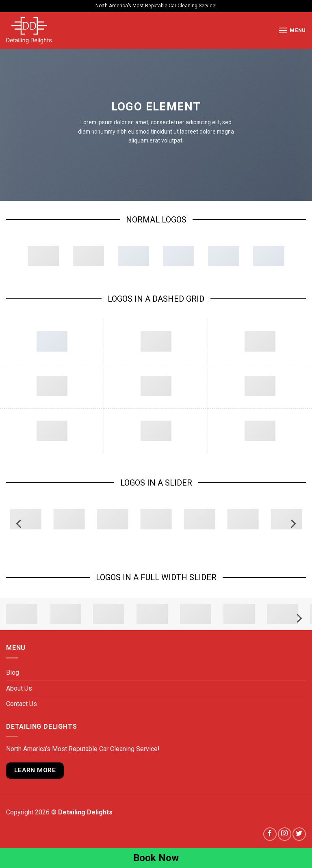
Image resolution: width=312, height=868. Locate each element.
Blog (13, 673)
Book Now (156, 858)
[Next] (292, 524)
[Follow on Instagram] (285, 834)
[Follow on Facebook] (270, 834)
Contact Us (22, 704)
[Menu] (292, 30)
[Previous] (19, 524)
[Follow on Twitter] (299, 834)
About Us (19, 688)
